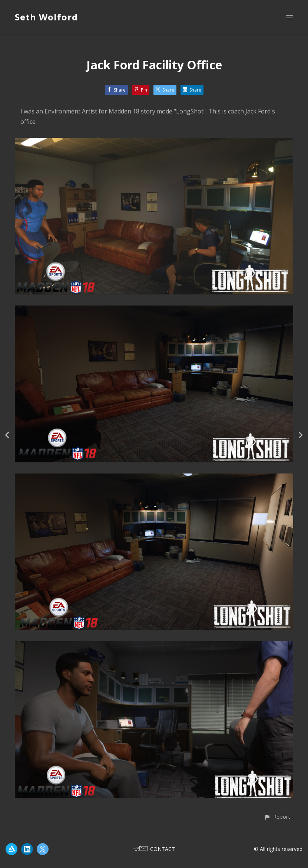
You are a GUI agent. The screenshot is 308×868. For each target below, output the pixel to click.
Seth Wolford (46, 17)
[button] (277, 817)
